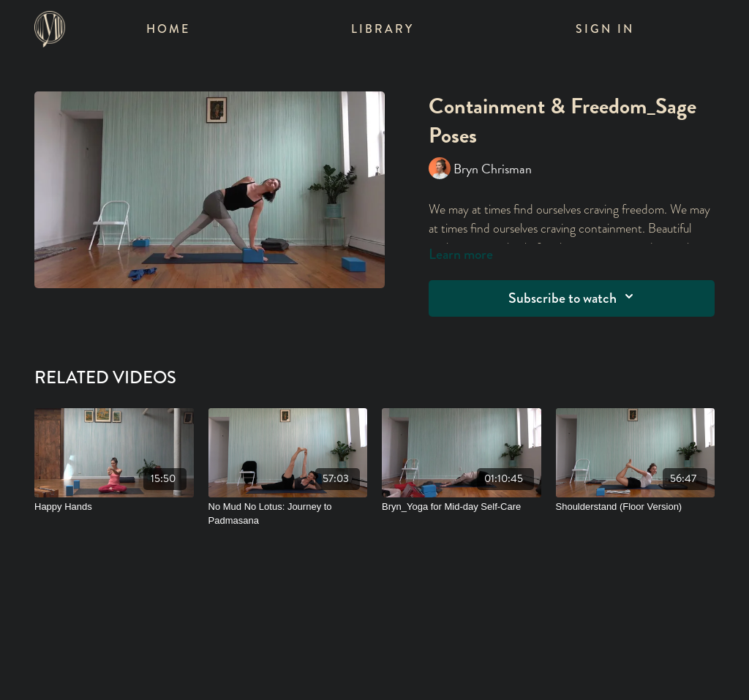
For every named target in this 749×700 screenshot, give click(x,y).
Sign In (605, 29)
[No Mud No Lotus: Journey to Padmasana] (288, 514)
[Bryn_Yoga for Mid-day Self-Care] (462, 507)
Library (383, 29)
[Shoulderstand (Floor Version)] (636, 507)
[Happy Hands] (114, 507)
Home (168, 29)
